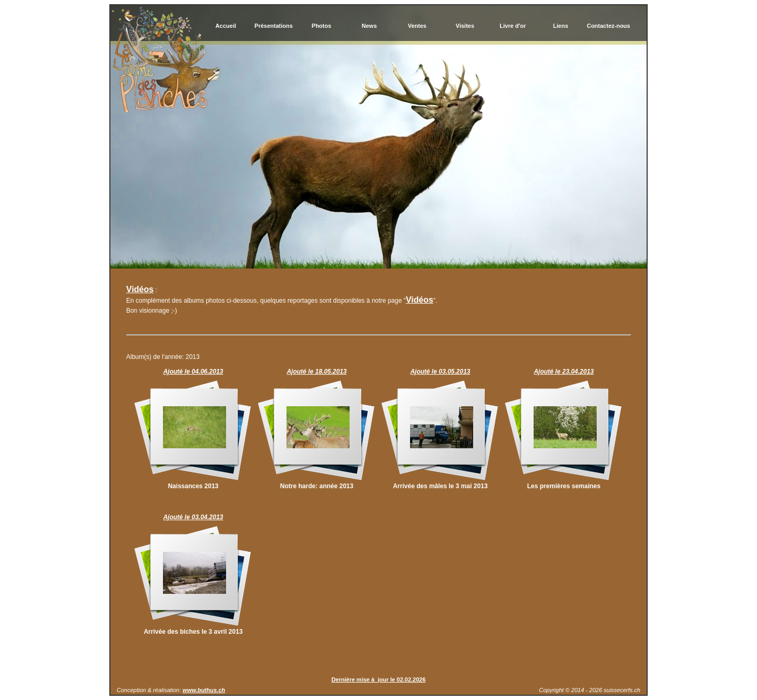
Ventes (417, 26)
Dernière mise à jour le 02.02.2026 (378, 680)
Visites (465, 26)
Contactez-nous (608, 26)
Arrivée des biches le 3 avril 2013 (193, 632)
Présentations (274, 26)
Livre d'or (513, 26)
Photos (321, 26)
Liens (561, 26)
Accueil (226, 26)
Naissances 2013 (193, 486)
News (369, 26)
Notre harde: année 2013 (317, 486)
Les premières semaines (564, 486)
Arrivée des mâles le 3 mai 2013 (440, 486)
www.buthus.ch (204, 690)
